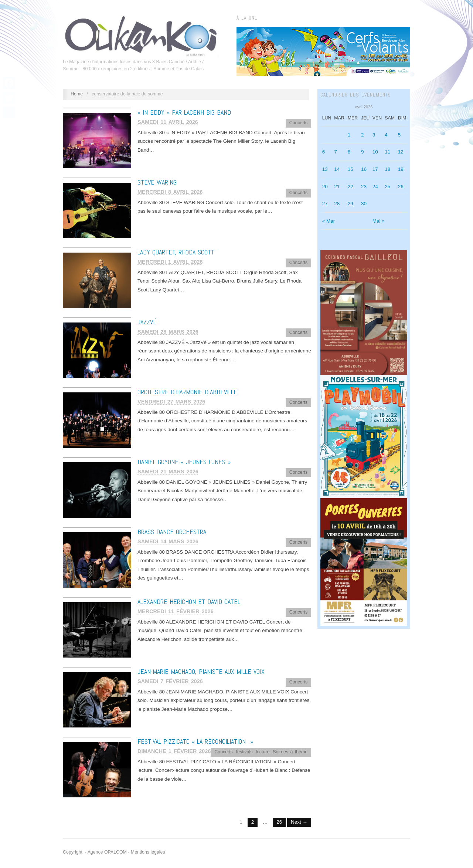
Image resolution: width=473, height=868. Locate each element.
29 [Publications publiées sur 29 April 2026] (351, 204)
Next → (299, 822)
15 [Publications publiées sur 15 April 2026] (351, 169)
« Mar (329, 221)
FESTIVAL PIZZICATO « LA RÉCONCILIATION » (195, 741)
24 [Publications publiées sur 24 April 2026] (375, 187)
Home (77, 94)
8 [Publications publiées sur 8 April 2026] (349, 152)
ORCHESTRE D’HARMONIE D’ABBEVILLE (187, 392)
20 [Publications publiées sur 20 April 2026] (325, 187)
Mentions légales (148, 852)
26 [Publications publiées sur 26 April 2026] (401, 187)
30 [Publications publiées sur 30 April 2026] (364, 204)
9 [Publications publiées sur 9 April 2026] (363, 152)
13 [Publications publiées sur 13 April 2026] (325, 169)
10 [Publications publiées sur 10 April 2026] (375, 152)
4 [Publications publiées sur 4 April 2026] (386, 135)
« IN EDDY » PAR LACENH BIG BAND (184, 112)
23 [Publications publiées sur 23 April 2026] (364, 187)
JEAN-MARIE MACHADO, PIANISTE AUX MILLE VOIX (201, 671)
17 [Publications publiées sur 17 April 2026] (375, 169)
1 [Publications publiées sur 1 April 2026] (349, 135)
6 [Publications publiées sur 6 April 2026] (324, 152)
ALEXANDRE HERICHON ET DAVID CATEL (189, 602)
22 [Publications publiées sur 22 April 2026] (351, 187)
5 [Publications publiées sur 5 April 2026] (399, 135)
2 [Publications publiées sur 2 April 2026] (363, 135)
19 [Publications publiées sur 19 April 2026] (401, 169)
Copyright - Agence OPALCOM (95, 852)
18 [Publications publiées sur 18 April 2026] (387, 169)
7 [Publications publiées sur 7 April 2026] (336, 152)
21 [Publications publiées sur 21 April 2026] (337, 187)
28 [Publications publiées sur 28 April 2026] (337, 204)
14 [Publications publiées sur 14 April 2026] (337, 169)
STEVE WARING (157, 182)
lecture (263, 752)
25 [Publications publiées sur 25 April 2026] (387, 187)
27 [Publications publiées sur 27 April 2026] (325, 204)
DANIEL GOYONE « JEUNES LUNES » (184, 462)
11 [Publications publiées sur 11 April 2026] (387, 152)
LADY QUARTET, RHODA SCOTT (176, 252)
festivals (244, 752)
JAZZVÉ (147, 322)
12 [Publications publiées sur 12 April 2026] (401, 152)
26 (279, 822)
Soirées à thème (290, 752)
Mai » (379, 221)
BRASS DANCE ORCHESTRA (172, 532)
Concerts (298, 123)
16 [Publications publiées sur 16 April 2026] (364, 169)
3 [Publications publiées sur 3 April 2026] (374, 135)
